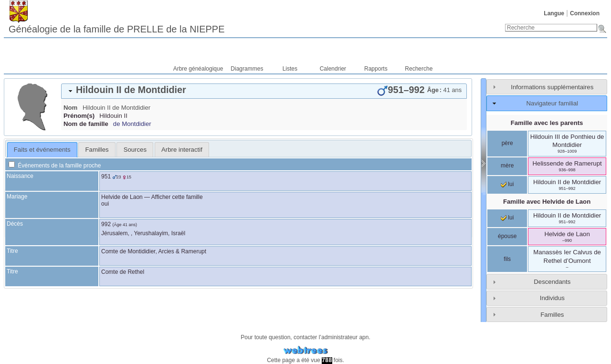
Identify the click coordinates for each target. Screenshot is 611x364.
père (507, 143)
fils (507, 259)
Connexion (585, 13)
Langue (554, 13)
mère (507, 166)
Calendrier (333, 69)
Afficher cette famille (177, 197)
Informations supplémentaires (552, 87)
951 (106, 177)
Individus (552, 298)
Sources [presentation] (135, 150)
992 (106, 224)
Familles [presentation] (97, 150)
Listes (290, 69)
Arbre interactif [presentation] (182, 150)
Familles (552, 315)
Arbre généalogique (198, 69)
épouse (507, 236)
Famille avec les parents (547, 123)
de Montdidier (132, 124)
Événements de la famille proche (55, 166)
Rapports (376, 69)
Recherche (419, 69)
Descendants (552, 282)
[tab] (264, 91)
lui (507, 184)
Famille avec (547, 202)
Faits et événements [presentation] (42, 150)
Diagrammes (247, 69)
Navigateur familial (552, 103)
